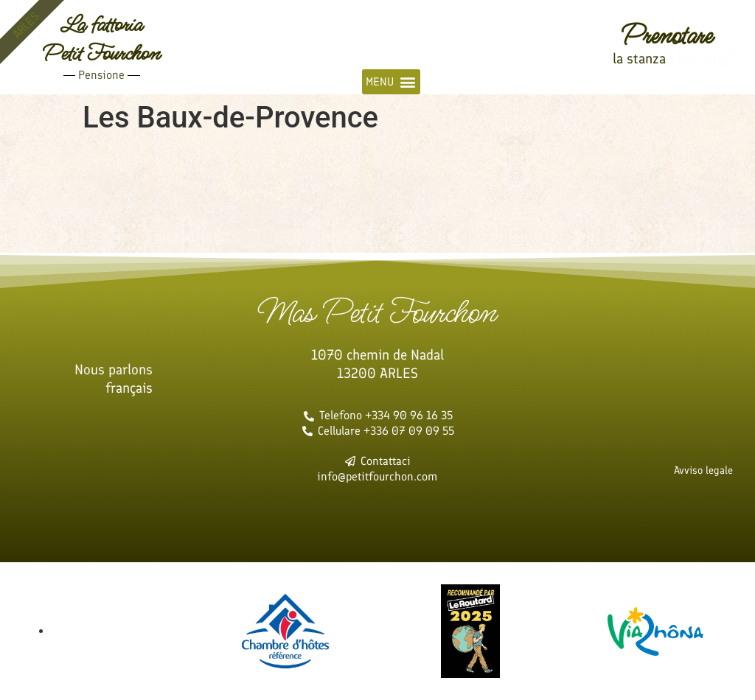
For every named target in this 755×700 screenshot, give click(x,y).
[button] (391, 82)
